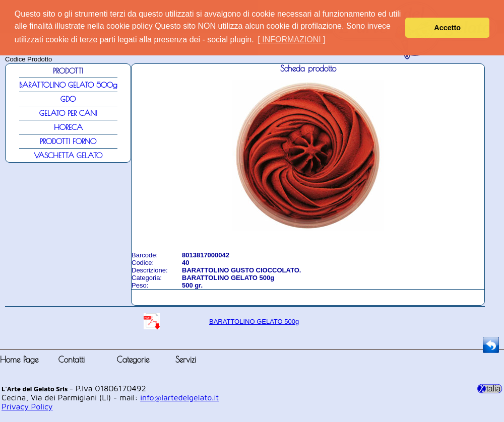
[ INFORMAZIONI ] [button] (291, 40)
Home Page (19, 360)
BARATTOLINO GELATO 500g (254, 322)
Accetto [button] (447, 28)
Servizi (186, 360)
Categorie (133, 360)
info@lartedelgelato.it (179, 397)
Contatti (72, 360)
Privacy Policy (27, 406)
